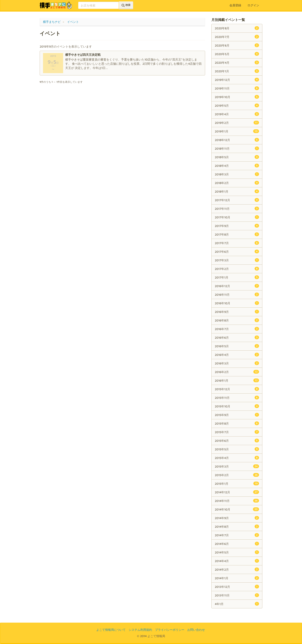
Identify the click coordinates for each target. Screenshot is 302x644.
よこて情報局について (111, 630)
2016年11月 (237, 294)
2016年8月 (237, 320)
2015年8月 (237, 423)
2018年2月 (237, 183)
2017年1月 (237, 277)
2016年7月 (237, 329)
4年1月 (237, 604)
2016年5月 (237, 346)
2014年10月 (237, 509)
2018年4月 (237, 166)
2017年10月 (237, 217)
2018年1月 (237, 191)
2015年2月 (237, 475)
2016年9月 (237, 312)
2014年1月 (237, 578)
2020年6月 (237, 45)
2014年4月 (237, 561)
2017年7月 (237, 243)
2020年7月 (237, 37)
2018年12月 (237, 140)
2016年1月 (237, 380)
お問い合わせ (196, 630)
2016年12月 (237, 286)
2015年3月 (237, 466)
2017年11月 (237, 209)
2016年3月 (237, 363)
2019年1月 (237, 131)
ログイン (253, 5)
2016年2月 (237, 372)
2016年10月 (237, 303)
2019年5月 (237, 105)
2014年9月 (237, 518)
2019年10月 (237, 97)
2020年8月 (237, 28)
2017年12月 (237, 200)
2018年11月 (237, 148)
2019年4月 (237, 114)
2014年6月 (237, 544)
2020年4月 (237, 62)
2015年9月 (237, 415)
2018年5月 (237, 157)
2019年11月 (237, 88)
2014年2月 (237, 569)
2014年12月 (237, 492)
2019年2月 (237, 123)
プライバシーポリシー (170, 630)
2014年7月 (237, 535)
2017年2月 (237, 269)
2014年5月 (237, 552)
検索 (126, 5)
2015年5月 (237, 449)
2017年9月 (237, 226)
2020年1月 (237, 71)
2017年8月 (237, 234)
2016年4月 (237, 355)
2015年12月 (237, 389)
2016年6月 (237, 337)
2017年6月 (237, 251)
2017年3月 (237, 260)
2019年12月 (237, 80)
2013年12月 (237, 587)
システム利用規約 (140, 630)
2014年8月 (237, 526)
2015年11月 (237, 398)
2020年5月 (237, 54)
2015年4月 (237, 458)
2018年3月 (237, 174)
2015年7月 (237, 432)
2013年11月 (237, 595)
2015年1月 (237, 483)
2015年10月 (237, 406)
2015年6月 (237, 441)
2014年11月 (237, 501)
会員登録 (235, 5)
